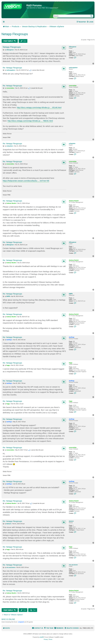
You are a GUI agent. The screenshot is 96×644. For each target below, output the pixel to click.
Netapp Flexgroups (15, 34)
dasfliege (72, 337)
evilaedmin (72, 144)
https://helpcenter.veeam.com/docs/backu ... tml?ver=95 (26, 181)
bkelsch (71, 521)
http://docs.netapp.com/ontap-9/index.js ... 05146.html (39, 107)
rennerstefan (73, 86)
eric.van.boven (73, 565)
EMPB (71, 294)
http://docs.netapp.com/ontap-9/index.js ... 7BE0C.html (30, 121)
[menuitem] (90, 22)
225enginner (73, 47)
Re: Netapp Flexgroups (12, 68)
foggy (71, 363)
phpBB (41, 637)
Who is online (8, 619)
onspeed (21, 622)
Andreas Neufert (74, 201)
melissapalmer (73, 68)
